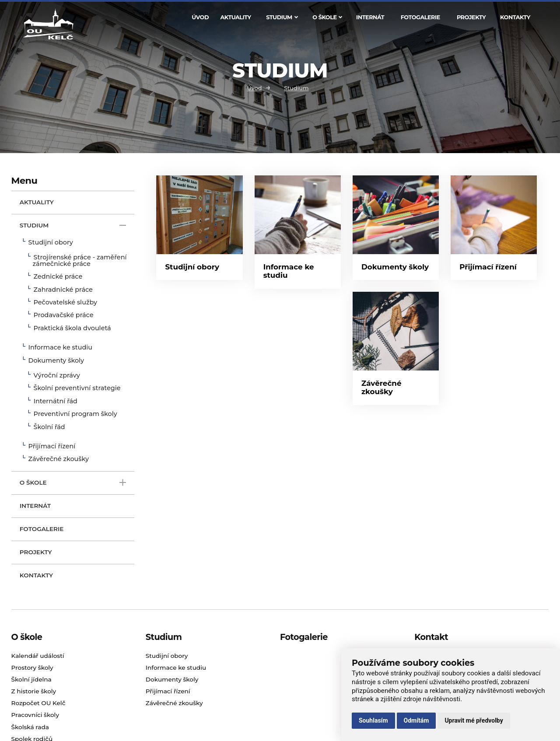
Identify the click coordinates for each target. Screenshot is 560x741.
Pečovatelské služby (65, 303)
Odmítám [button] (416, 720)
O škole (327, 17)
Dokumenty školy (56, 361)
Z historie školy (34, 691)
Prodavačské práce (64, 315)
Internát (370, 17)
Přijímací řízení (52, 447)
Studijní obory (51, 243)
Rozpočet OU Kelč (38, 703)
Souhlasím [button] (373, 720)
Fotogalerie (420, 17)
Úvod (200, 17)
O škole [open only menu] (73, 483)
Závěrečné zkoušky (59, 459)
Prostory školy (32, 668)
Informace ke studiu (60, 348)
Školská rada (30, 727)
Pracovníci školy (35, 715)
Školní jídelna (31, 679)
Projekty (471, 17)
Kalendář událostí (38, 656)
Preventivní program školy (75, 414)
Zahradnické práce (63, 290)
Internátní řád (56, 402)
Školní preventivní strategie (77, 388)
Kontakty (515, 17)
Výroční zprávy (57, 376)
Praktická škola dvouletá (72, 329)
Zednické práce (58, 277)
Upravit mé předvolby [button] (474, 720)
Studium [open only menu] (73, 225)
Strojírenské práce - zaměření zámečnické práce (80, 261)
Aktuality (236, 17)
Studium (282, 17)
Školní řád (49, 427)
